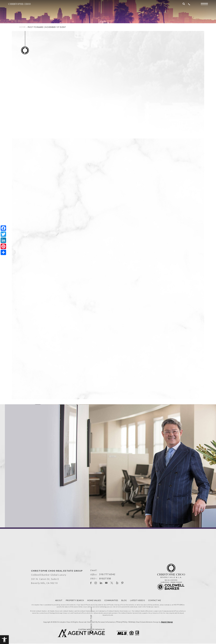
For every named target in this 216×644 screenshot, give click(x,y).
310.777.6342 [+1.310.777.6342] (108, 572)
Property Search (74, 597)
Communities (111, 597)
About (58, 597)
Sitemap (132, 618)
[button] (4, 640)
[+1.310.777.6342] (189, 6)
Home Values (93, 597)
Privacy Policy (123, 618)
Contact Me (155, 597)
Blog (124, 597)
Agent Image (166, 618)
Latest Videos (138, 597)
